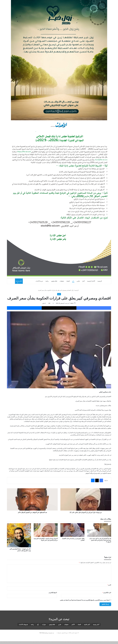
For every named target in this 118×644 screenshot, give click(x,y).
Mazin (71, 303)
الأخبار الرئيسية (91, 281)
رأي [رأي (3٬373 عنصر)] (23, 625)
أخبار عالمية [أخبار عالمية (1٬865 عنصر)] (88, 625)
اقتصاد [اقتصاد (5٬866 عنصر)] (77, 625)
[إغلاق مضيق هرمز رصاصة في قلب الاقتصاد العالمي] (72, 530)
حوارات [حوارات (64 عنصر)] (31, 625)
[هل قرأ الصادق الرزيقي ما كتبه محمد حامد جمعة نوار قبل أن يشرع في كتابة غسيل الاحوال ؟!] (99, 530)
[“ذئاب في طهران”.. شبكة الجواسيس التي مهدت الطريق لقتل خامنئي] (19, 535)
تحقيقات (62, 281)
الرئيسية (100, 281)
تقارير (78, 281)
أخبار (83, 281)
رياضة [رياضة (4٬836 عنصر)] (15, 625)
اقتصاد (68, 281)
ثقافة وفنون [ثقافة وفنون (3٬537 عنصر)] (41, 625)
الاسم (109, 585)
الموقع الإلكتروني (53, 593)
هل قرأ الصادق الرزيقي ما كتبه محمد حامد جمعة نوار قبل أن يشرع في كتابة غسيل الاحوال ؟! (100, 540)
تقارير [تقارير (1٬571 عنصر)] (51, 625)
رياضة (47, 281)
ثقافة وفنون (54, 281)
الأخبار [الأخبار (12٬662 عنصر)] (69, 625)
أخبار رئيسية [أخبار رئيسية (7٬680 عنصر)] (100, 625)
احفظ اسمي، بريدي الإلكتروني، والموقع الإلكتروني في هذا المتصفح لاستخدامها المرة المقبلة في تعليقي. (85, 600)
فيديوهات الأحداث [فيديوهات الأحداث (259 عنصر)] (59, 629)
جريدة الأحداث (39, 281)
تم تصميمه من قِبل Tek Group (47, 638)
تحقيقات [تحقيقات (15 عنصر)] (60, 625)
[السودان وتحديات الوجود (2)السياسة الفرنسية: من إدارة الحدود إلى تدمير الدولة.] (46, 530)
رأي (73, 281)
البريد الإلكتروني (107, 593)
